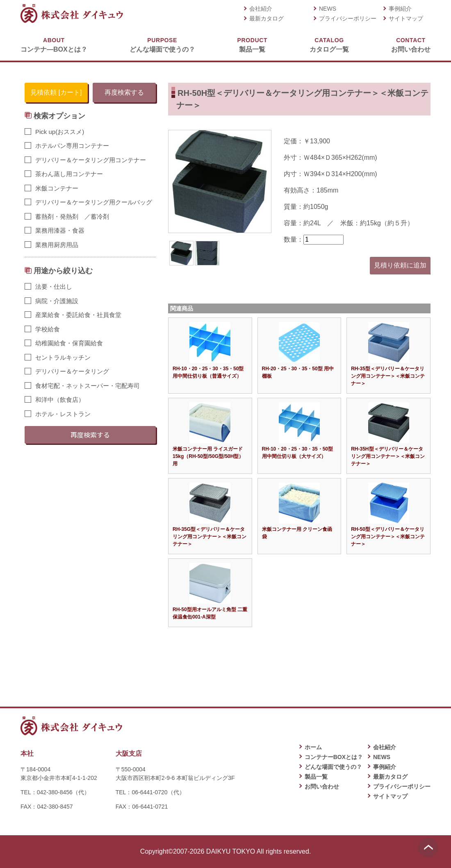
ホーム (313, 747)
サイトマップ (406, 18)
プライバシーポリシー (348, 18)
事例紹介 (400, 9)
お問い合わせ (411, 44)
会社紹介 (261, 9)
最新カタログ (266, 18)
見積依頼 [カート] (56, 92)
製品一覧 (252, 44)
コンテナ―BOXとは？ (54, 44)
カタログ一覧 (329, 44)
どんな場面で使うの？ (162, 44)
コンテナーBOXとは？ (334, 757)
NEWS (328, 9)
